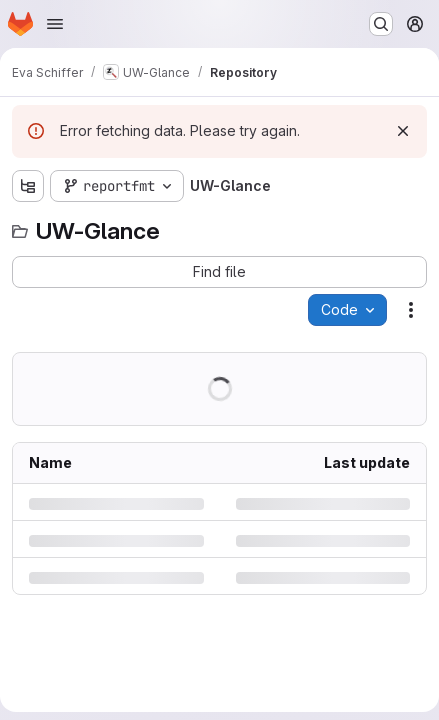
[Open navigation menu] (55, 24)
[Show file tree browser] (28, 186)
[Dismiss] (403, 131)
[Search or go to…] (381, 24)
